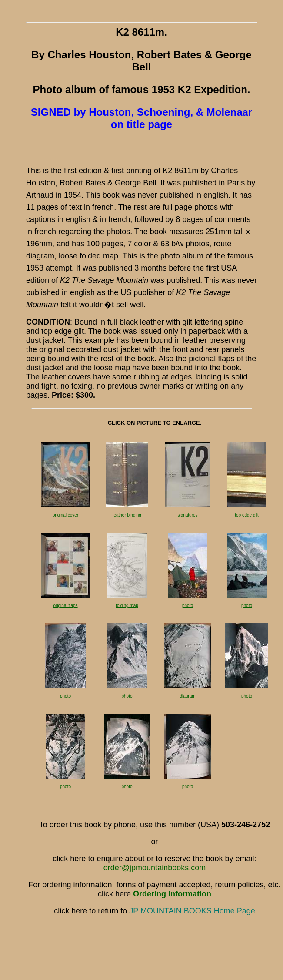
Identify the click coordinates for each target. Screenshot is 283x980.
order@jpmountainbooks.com (155, 868)
